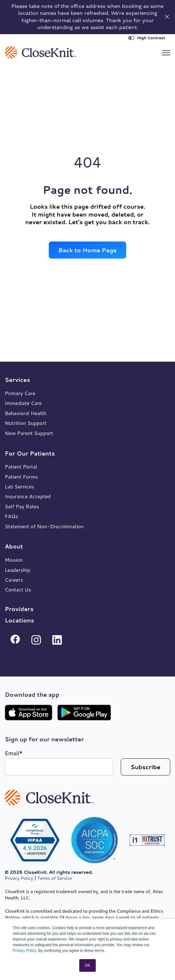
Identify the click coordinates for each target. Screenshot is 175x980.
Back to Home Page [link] (87, 250)
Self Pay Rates (22, 506)
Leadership (18, 570)
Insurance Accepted (28, 496)
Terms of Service (55, 878)
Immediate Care (23, 403)
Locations (19, 620)
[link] (40, 52)
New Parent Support (29, 433)
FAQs (11, 516)
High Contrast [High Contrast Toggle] (147, 38)
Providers (19, 609)
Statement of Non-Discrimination (44, 526)
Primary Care (20, 393)
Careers (14, 580)
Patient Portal (21, 466)
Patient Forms (21, 477)
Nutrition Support (26, 423)
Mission (14, 560)
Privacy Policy (24, 951)
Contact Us (18, 589)
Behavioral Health (26, 413)
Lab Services (19, 486)
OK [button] (87, 965)
